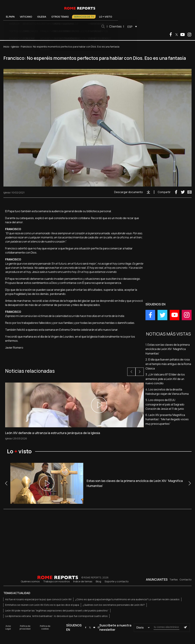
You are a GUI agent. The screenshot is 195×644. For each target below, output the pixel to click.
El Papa (29, 17)
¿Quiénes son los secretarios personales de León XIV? (114, 605)
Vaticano (45, 17)
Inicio (6, 47)
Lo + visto (125, 17)
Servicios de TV (103, 17)
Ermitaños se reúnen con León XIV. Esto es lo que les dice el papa (42, 605)
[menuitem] (150, 27)
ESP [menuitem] (149, 27)
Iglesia (61, 17)
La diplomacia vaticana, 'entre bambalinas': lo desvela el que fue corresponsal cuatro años (56, 616)
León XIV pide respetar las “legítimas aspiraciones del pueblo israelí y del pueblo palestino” (57, 610)
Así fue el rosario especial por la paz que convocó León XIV (38, 599)
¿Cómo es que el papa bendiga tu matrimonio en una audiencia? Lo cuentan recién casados (127, 599)
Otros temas (79, 17)
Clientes (134, 26)
